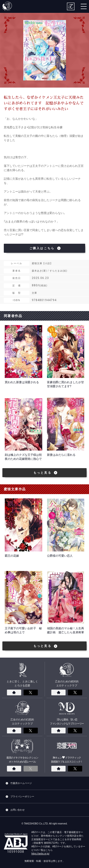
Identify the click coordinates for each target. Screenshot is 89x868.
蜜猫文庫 (7, 6)
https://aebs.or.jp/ (40, 854)
